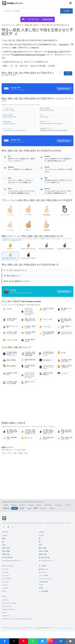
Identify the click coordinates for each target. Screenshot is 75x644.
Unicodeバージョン (45, 579)
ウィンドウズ (7, 579)
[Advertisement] (37, 403)
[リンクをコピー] (61, 641)
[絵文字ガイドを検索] (31, 11)
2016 (3, 58)
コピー (68, 73)
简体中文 (6, 508)
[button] (19, 109)
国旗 (4, 539)
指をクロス (24, 66)
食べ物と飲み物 (7, 557)
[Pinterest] (13, 527)
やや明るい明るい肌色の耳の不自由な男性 (28, 354)
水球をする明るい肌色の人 (64, 366)
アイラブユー (46, 327)
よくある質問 (43, 591)
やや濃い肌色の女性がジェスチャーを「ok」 (10, 354)
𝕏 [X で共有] (14, 641)
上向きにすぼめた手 (46, 309)
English (6, 505)
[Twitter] (8, 527)
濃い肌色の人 (46, 360)
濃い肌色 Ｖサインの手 (65, 309)
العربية (29, 508)
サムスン (5, 585)
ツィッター (6, 582)
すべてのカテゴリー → (46, 561)
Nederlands (48, 505)
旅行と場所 (6, 548)
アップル (5, 569)
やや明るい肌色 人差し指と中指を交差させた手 (28, 432)
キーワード (43, 572)
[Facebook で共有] (5, 641)
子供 (20, 453)
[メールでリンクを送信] (70, 641)
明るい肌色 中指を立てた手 (65, 438)
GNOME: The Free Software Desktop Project (17, 619)
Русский (68, 505)
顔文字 (41, 588)
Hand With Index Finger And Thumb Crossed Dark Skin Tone (28, 312)
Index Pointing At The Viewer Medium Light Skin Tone (28, 375)
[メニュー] (70, 3)
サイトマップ (62, 628)
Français (31, 505)
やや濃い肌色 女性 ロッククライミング (47, 354)
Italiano (39, 505)
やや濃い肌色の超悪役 (28, 366)
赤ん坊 (61, 353)
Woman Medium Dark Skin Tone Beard (47, 367)
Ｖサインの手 (46, 319)
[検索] (66, 11)
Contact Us (6, 616)
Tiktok (4, 591)
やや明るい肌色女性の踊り (64, 360)
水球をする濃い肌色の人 (46, 374)
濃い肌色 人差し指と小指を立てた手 (65, 320)
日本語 (15, 508)
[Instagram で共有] (52, 641)
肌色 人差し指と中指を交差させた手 (65, 432)
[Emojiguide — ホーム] (4, 518)
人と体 (4, 535)
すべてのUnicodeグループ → (12, 561)
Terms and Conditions (10, 603)
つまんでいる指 (10, 340)
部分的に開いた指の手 (32, 25)
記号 (4, 545)
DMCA (4, 613)
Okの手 (7, 309)
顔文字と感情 (43, 551)
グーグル (5, 572)
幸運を (5, 66)
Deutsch (22, 505)
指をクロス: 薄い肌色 (38, 66)
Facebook (6, 576)
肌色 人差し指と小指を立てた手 (28, 320)
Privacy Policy (7, 606)
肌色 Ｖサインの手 (10, 327)
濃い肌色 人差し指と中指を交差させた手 (10, 432)
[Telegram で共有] (42, 641)
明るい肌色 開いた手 (10, 438)
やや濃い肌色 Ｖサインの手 (10, 320)
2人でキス (63, 373)
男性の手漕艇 (9, 360)
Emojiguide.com (7, 25)
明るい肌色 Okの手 (64, 327)
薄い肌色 (52, 66)
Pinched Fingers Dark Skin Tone (65, 333)
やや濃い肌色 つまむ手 (28, 340)
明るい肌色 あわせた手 (47, 438)
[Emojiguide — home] (13, 3)
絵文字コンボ (43, 569)
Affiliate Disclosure (8, 609)
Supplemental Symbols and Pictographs (54, 130)
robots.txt (70, 628)
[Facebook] (4, 527)
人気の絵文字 (43, 582)
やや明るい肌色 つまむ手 (28, 333)
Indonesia (43, 508)
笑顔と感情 (6, 551)
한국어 (22, 508)
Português (59, 505)
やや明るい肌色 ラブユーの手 (10, 333)
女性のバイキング (28, 383)
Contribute (6, 600)
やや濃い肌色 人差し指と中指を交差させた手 (47, 432)
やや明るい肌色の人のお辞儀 (10, 383)
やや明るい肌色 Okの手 (28, 327)
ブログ (41, 585)
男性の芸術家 (9, 366)
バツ (9, 453)
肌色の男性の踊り (28, 360)
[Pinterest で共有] (23, 641)
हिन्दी (35, 508)
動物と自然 (6, 554)
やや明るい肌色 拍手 (10, 374)
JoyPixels (5, 588)
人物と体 (18, 25)
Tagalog (52, 508)
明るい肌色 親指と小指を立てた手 (47, 334)
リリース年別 (43, 576)
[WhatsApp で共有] (33, 641)
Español (14, 505)
